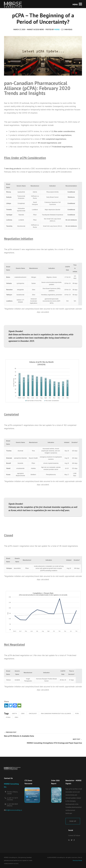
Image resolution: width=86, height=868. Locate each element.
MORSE (57, 29)
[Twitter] (11, 705)
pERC (17, 717)
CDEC (23, 713)
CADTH (14, 713)
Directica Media (77, 860)
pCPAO (8, 717)
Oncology (33, 713)
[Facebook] (15, 705)
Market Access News (35, 29)
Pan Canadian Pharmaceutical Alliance (56, 713)
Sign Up (73, 821)
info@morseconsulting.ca (14, 810)
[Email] (19, 705)
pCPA (77, 713)
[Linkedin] (6, 705)
